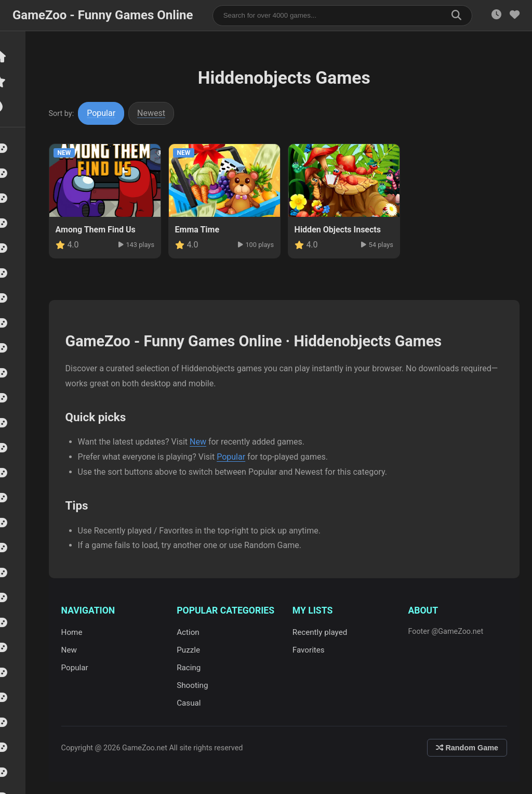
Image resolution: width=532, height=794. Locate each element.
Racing (193, 668)
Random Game (467, 748)
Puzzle (192, 650)
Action (192, 632)
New (203, 442)
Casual (193, 703)
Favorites (311, 650)
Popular (107, 113)
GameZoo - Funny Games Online (103, 15)
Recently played (323, 632)
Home (77, 632)
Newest (157, 113)
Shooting (196, 685)
